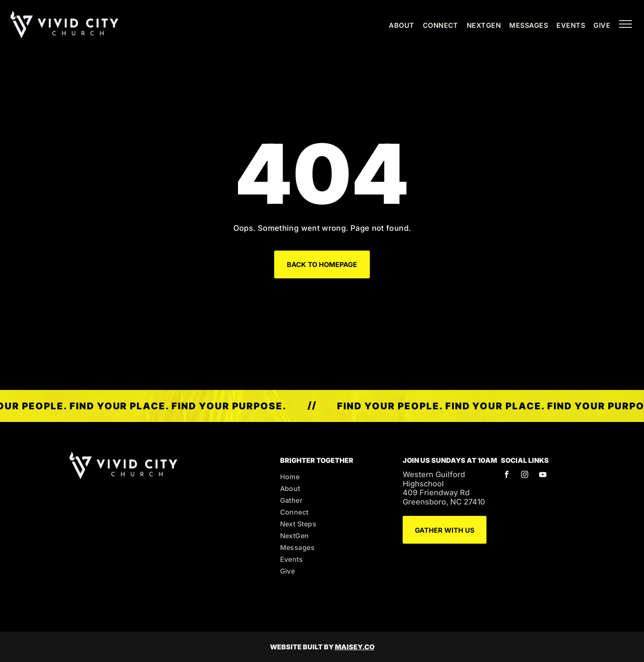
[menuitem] (397, 25)
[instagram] (524, 476)
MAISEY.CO (355, 647)
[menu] (625, 24)
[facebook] (506, 476)
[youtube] (542, 476)
